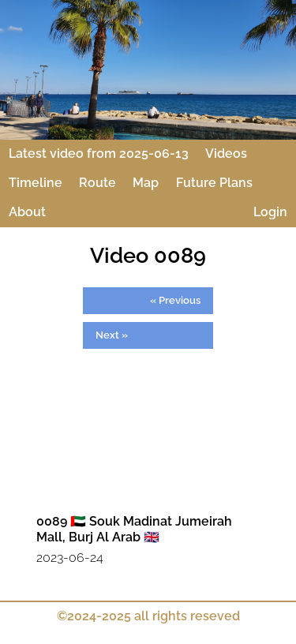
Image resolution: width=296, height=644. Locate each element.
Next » (112, 335)
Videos (226, 154)
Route (97, 183)
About (27, 212)
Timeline (36, 183)
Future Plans (214, 183)
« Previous (175, 300)
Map (146, 183)
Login (270, 212)
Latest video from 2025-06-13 (99, 154)
